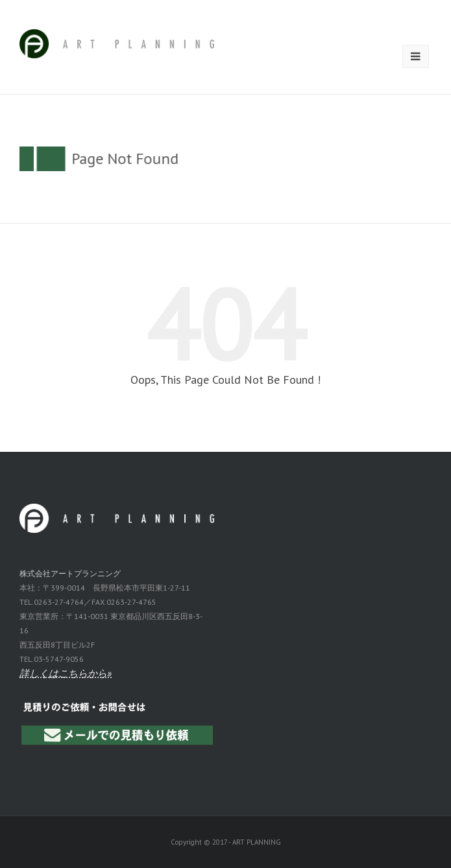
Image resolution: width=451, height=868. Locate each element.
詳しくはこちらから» (66, 673)
